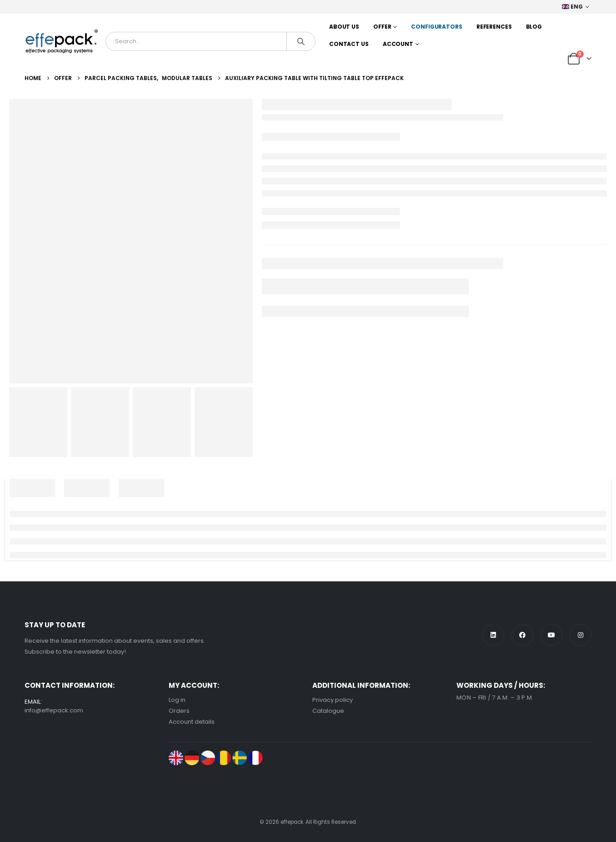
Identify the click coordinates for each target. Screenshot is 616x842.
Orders (179, 711)
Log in (177, 700)
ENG (573, 7)
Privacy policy (333, 700)
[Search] (301, 41)
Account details (192, 722)
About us (344, 27)
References (494, 27)
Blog (534, 27)
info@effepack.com (54, 710)
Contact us (349, 44)
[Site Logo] (62, 41)
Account (398, 44)
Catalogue (328, 711)
